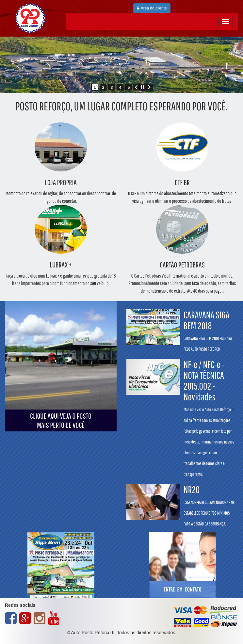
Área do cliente (152, 8)
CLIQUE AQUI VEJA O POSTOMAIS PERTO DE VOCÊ (61, 420)
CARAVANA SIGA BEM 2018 (208, 330)
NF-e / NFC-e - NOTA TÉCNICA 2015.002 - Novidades (209, 418)
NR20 (209, 505)
